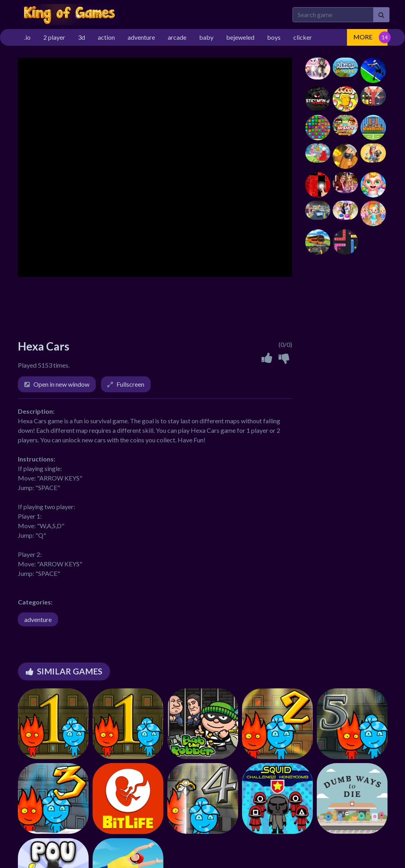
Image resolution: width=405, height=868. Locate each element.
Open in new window (61, 384)
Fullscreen (130, 384)
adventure (38, 619)
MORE (363, 37)
